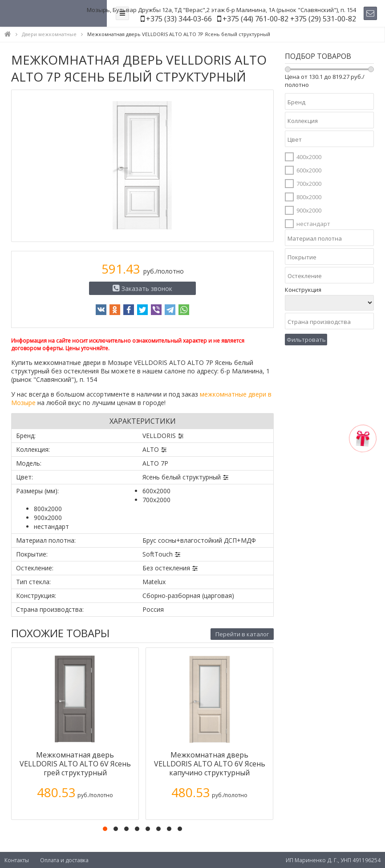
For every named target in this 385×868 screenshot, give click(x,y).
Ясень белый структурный (182, 477)
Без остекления (166, 568)
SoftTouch (158, 554)
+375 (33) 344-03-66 (179, 19)
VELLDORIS (159, 436)
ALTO (151, 449)
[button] (105, 829)
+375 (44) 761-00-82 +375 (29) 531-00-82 (289, 19)
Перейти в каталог (242, 634)
